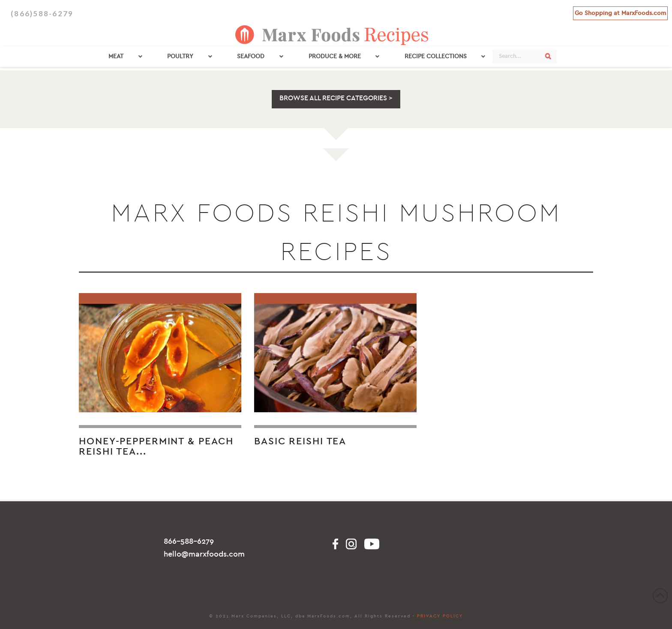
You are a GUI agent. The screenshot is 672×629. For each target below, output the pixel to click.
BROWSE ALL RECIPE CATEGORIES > (336, 98)
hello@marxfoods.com (204, 554)
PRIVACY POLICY (440, 616)
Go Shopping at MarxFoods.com (620, 13)
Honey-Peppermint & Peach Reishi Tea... (156, 446)
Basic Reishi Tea (300, 441)
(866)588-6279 (42, 13)
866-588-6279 (189, 541)
